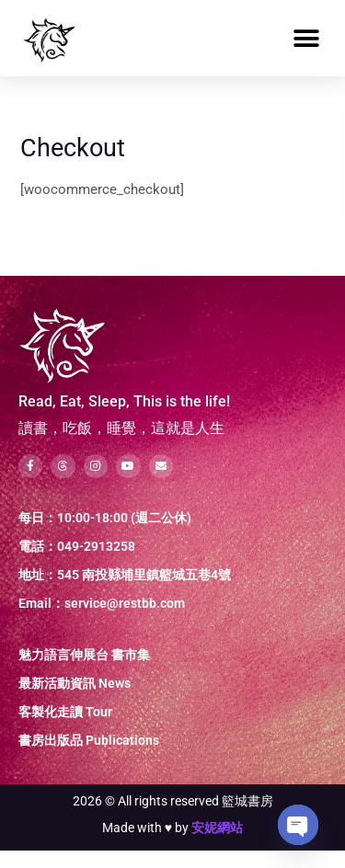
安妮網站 (217, 845)
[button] (306, 38)
